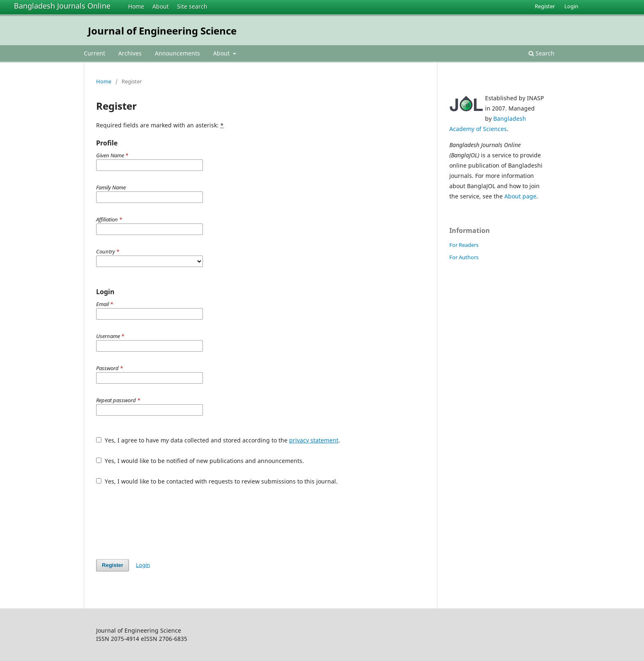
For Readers (464, 245)
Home (136, 6)
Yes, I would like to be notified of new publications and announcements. (200, 461)
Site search (192, 6)
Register (545, 6)
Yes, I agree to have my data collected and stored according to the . (218, 440)
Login (571, 6)
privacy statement (314, 440)
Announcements (177, 53)
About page (520, 196)
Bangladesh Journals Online (62, 6)
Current (94, 53)
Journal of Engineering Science (162, 31)
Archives (130, 53)
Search (542, 53)
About (161, 6)
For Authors (464, 257)
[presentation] (159, 522)
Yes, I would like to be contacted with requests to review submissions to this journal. (217, 481)
